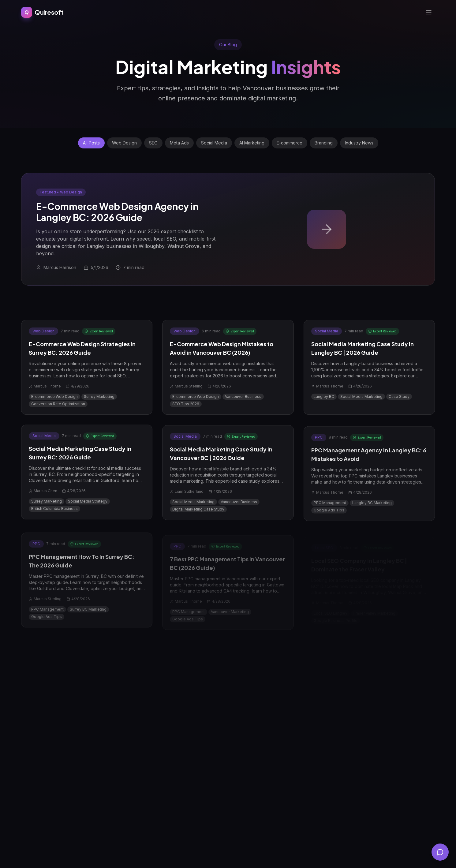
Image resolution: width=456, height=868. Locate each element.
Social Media (214, 143)
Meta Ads (179, 143)
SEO (153, 143)
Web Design (124, 143)
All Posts (91, 143)
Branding (324, 143)
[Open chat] (440, 852)
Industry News (359, 143)
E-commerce (290, 143)
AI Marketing (252, 143)
